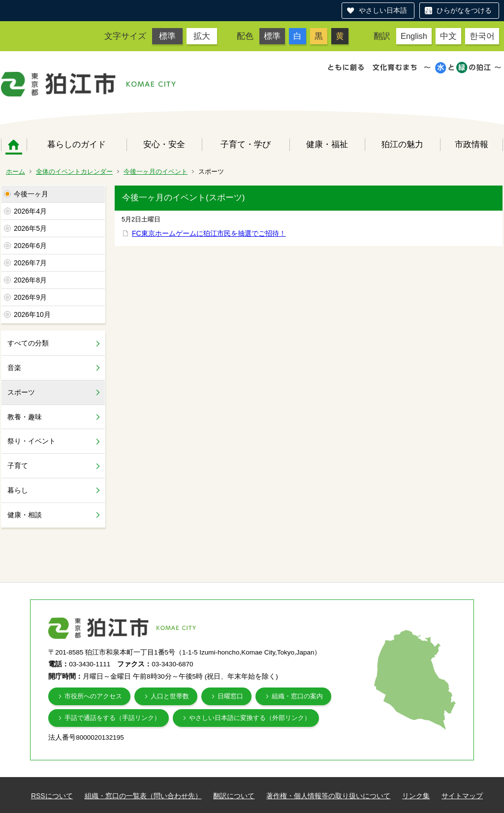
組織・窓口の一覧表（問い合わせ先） (143, 796)
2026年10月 (32, 314)
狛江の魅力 (402, 144)
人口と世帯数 (170, 696)
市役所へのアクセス (93, 696)
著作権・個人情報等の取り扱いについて (328, 796)
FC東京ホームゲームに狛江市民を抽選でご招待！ (209, 233)
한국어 (482, 36)
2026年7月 (30, 263)
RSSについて (52, 796)
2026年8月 (30, 280)
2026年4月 (30, 211)
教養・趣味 (25, 417)
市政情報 (472, 144)
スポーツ (21, 392)
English (414, 36)
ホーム (14, 145)
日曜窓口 (230, 696)
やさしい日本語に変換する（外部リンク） (250, 718)
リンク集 (416, 796)
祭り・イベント (31, 441)
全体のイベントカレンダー (74, 172)
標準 (167, 36)
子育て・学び (246, 144)
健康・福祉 (327, 144)
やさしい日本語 (383, 10)
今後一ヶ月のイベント (156, 172)
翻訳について (234, 796)
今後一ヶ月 (31, 194)
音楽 (14, 368)
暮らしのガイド (77, 144)
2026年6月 (30, 246)
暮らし (18, 490)
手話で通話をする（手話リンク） (112, 718)
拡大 (202, 36)
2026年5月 (30, 228)
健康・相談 (25, 515)
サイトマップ (462, 796)
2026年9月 (30, 297)
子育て (18, 466)
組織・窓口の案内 (297, 696)
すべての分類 (28, 343)
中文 (448, 36)
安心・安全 (164, 144)
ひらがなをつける (464, 10)
